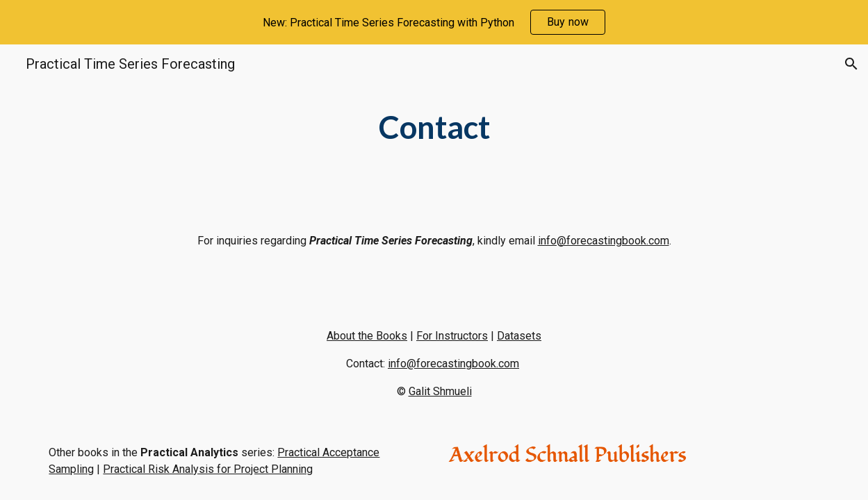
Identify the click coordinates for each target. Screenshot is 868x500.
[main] (434, 127)
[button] (851, 64)
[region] (434, 22)
